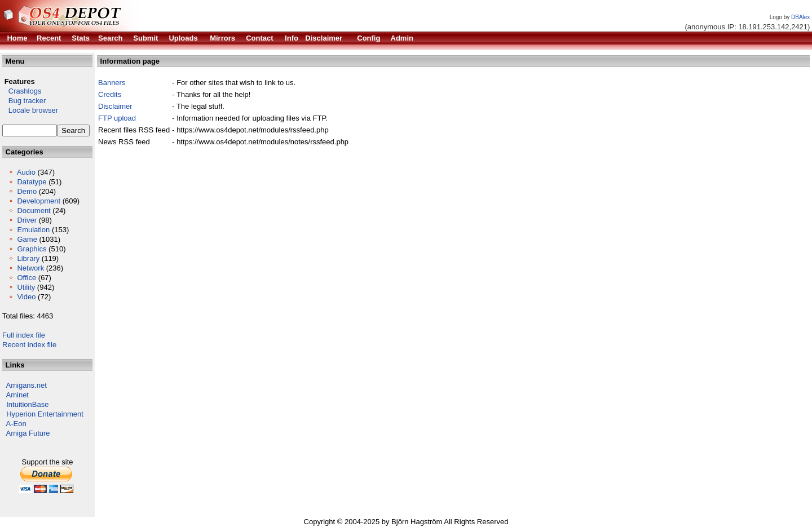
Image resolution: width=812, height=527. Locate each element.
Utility (26, 287)
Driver (27, 220)
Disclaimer (115, 106)
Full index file (24, 335)
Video (26, 297)
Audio (26, 172)
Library (28, 258)
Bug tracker (24, 101)
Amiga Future (28, 433)
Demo (27, 191)
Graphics (32, 249)
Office (27, 278)
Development (39, 201)
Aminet (17, 395)
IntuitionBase (27, 404)
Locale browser (30, 110)
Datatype (32, 182)
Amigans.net (27, 385)
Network (30, 268)
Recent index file (29, 345)
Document (34, 211)
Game (27, 239)
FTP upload (117, 118)
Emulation (33, 230)
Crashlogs (22, 91)
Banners (112, 83)
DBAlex (800, 17)
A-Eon (16, 424)
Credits (110, 94)
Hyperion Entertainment (45, 414)
